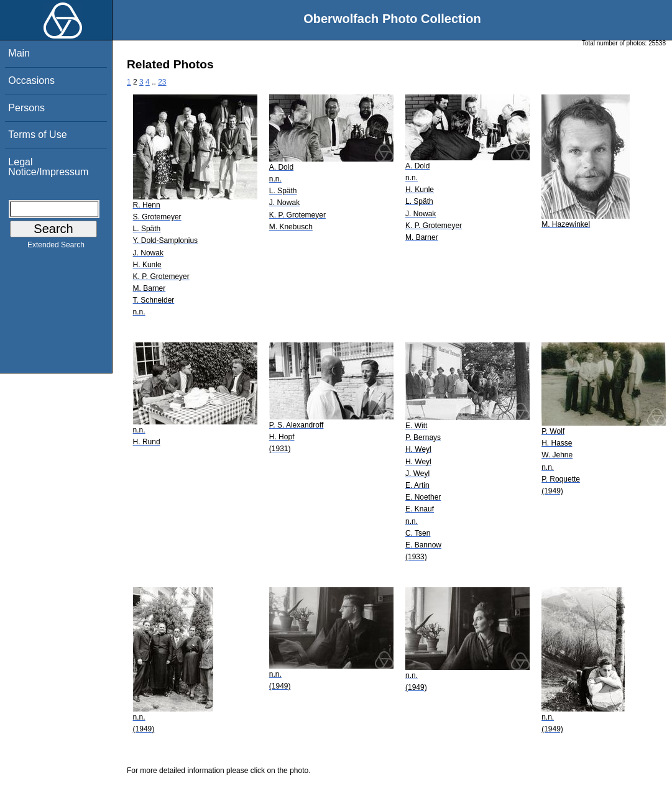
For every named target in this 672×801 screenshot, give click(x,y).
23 (162, 82)
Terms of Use (37, 135)
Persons (26, 108)
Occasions (31, 80)
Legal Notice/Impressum (48, 167)
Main (19, 53)
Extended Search (56, 247)
